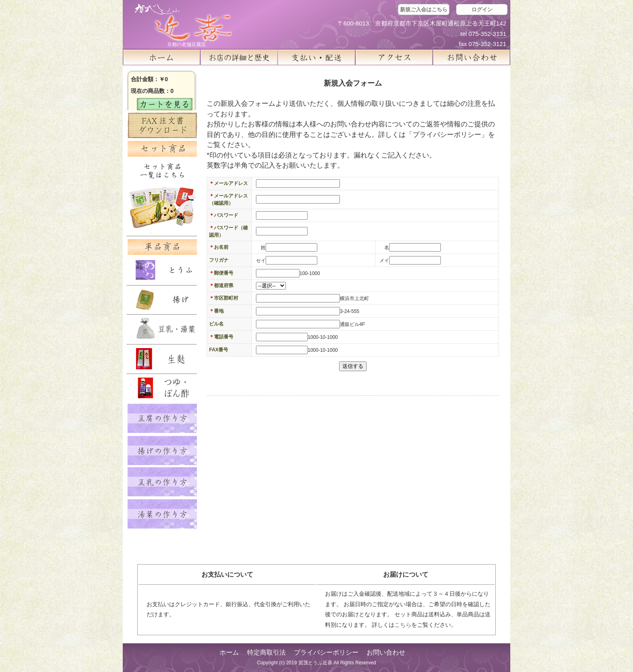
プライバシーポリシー (326, 652)
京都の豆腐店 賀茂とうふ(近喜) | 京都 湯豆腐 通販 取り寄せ (183, 23)
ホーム (161, 57)
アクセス (394, 57)
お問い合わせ (386, 652)
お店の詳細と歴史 (239, 57)
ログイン (482, 9)
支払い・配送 (316, 57)
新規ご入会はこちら (424, 9)
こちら (403, 625)
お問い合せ (472, 57)
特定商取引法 (266, 652)
